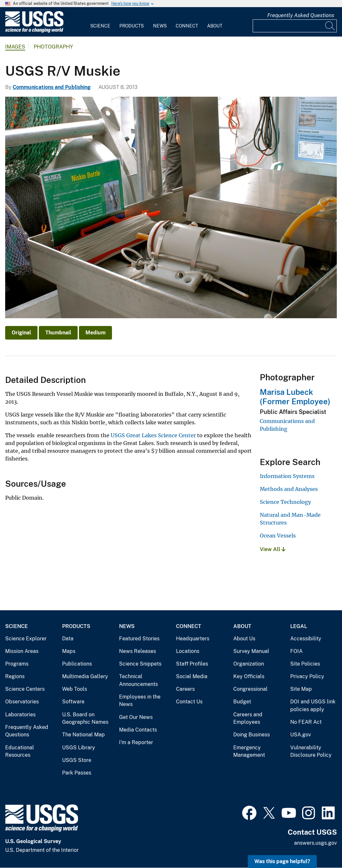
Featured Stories (139, 639)
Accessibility (306, 639)
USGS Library (79, 748)
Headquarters (193, 639)
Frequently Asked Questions (301, 15)
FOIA (296, 651)
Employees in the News (140, 701)
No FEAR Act (306, 722)
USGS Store (77, 760)
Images (15, 47)
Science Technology (285, 502)
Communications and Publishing (52, 87)
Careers (185, 689)
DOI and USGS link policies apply (313, 705)
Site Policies (305, 664)
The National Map (83, 735)
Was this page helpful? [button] (282, 861)
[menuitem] (100, 22)
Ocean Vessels (278, 536)
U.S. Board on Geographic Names (85, 718)
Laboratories (20, 715)
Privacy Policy (307, 676)
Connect (187, 26)
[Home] (34, 31)
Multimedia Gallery (85, 676)
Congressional (250, 689)
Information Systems (287, 476)
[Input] (295, 26)
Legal (299, 626)
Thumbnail (58, 333)
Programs (17, 664)
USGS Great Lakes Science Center (153, 435)
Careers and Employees (248, 718)
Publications (77, 664)
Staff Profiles (192, 664)
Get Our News (136, 717)
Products (132, 26)
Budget (242, 702)
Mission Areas (22, 651)
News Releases (138, 651)
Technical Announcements (138, 680)
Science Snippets (140, 664)
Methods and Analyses (289, 489)
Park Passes (77, 773)
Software (73, 702)
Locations (188, 651)
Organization (249, 664)
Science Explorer (26, 639)
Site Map (301, 689)
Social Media (192, 676)
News (160, 26)
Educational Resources (20, 751)
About (215, 26)
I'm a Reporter (136, 742)
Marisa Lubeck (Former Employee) (295, 397)
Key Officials (249, 676)
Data (68, 639)
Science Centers (25, 689)
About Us (244, 639)
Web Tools (75, 689)
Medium (95, 333)
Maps (69, 651)
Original (21, 333)
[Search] (330, 26)
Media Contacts (138, 730)
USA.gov (301, 735)
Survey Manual (251, 651)
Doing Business (252, 735)
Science (100, 26)
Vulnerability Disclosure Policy (311, 751)
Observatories (22, 702)
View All (273, 549)
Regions (15, 676)
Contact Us (189, 702)
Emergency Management (249, 751)
